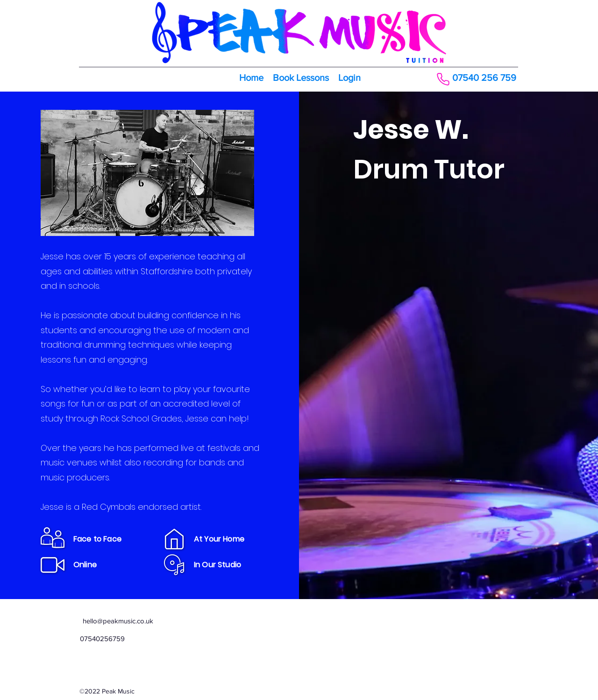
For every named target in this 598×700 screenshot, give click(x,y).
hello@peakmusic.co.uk (118, 621)
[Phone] (443, 79)
